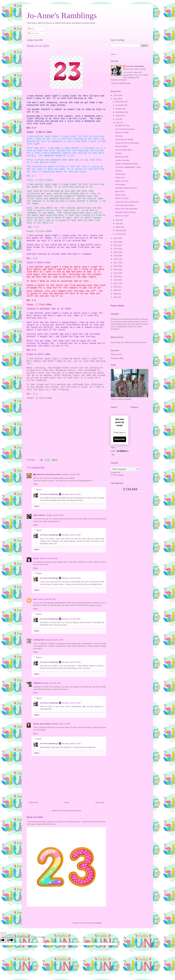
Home (67, 802)
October (119, 109)
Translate (117, 475)
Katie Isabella (39, 515)
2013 (116, 276)
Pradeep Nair (39, 640)
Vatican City (120, 178)
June (118, 123)
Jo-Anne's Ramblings (62, 15)
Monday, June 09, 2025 (71, 494)
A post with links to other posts (127, 143)
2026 (116, 95)
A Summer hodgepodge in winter (128, 167)
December (120, 102)
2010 (116, 287)
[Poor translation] (10, 940)
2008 (116, 294)
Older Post (100, 802)
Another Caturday (122, 160)
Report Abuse (118, 306)
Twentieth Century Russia (125, 212)
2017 (116, 263)
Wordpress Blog (117, 358)
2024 (116, 238)
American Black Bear (123, 150)
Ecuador (118, 153)
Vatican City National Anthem (127, 164)
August (119, 116)
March (118, 227)
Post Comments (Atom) (72, 811)
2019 (116, 256)
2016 (116, 266)
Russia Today (120, 195)
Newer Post (33, 802)
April (118, 223)
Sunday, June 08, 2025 (71, 474)
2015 (116, 269)
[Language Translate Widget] (124, 469)
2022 (116, 245)
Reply (35, 484)
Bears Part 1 (120, 191)
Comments (34, 33)
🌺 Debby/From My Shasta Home (47, 474)
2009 (116, 290)
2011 (116, 283)
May (118, 220)
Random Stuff (116, 354)
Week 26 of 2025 (122, 133)
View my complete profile (121, 83)
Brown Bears (120, 174)
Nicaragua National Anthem (126, 188)
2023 (116, 242)
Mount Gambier (121, 146)
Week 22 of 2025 (122, 216)
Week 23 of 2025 (122, 198)
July (118, 119)
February (119, 230)
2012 (116, 280)
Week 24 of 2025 (122, 181)
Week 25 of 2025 (122, 157)
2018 (116, 259)
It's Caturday (120, 184)
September (120, 112)
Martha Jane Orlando (42, 724)
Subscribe (120, 439)
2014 (116, 273)
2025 (116, 99)
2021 (116, 249)
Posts (32, 29)
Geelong (118, 171)
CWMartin (37, 683)
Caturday (119, 136)
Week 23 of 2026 (35, 817)
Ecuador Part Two (122, 126)
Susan (36, 558)
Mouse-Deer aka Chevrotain (126, 209)
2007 (116, 297)
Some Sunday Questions (125, 129)
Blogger (99, 923)
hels (35, 599)
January (119, 234)
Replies (39, 489)
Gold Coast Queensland (125, 205)
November (120, 105)
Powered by (120, 451)
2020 (116, 252)
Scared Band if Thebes (124, 139)
